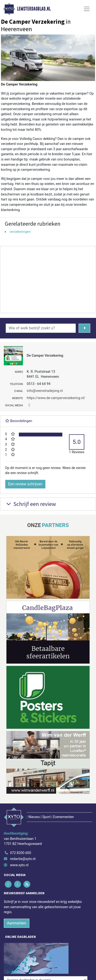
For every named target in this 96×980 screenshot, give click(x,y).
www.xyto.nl (19, 865)
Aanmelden (17, 923)
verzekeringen (20, 232)
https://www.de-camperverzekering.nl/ (56, 398)
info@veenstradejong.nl (45, 391)
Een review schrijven (25, 484)
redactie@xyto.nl (23, 859)
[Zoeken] (84, 328)
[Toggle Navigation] (87, 9)
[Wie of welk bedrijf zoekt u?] (41, 328)
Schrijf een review (30, 504)
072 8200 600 (21, 853)
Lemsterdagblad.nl (34, 9)
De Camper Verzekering (45, 356)
